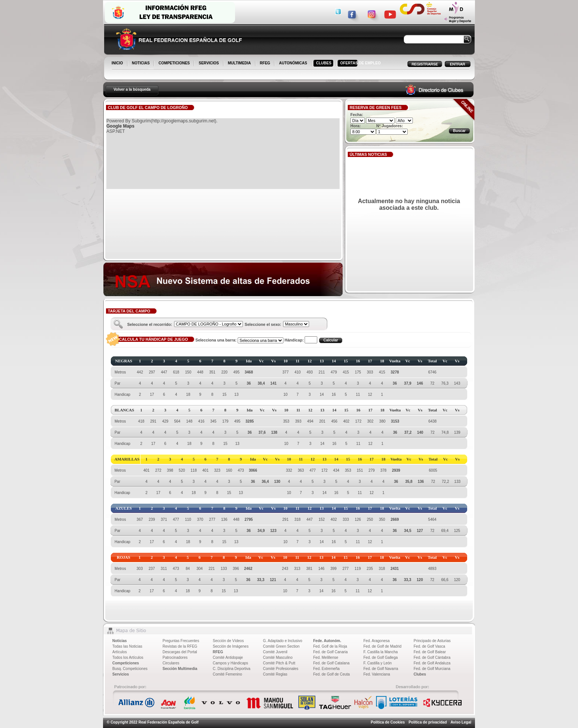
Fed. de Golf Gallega (380, 658)
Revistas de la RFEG (180, 646)
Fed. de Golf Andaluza (432, 663)
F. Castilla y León (378, 663)
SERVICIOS (209, 64)
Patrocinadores (175, 658)
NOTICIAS (142, 64)
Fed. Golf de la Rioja (330, 646)
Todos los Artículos (128, 658)
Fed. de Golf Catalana (331, 663)
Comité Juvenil (275, 652)
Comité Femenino (227, 674)
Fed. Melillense (326, 658)
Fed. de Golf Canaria (330, 652)
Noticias (120, 641)
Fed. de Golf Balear (430, 652)
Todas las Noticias (127, 646)
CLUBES (324, 63)
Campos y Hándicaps (230, 663)
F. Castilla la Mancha (380, 652)
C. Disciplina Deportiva (232, 669)
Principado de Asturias (432, 641)
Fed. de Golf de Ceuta (331, 674)
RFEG (266, 64)
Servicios (121, 674)
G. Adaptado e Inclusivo (283, 641)
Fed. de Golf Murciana (432, 669)
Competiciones (126, 663)
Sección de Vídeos (228, 641)
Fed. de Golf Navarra (381, 669)
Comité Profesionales (281, 669)
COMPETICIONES (175, 64)
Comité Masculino (278, 658)
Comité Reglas (275, 674)
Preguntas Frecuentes (181, 641)
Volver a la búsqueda (132, 89)
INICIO (118, 64)
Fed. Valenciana (377, 674)
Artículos (120, 652)
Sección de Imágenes (231, 646)
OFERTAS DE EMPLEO (361, 63)
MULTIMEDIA (240, 64)
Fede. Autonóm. (327, 641)
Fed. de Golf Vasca (429, 646)
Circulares (171, 663)
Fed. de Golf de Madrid (382, 646)
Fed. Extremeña (326, 669)
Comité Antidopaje (228, 658)
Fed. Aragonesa (377, 641)
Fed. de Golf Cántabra (432, 658)
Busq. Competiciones (130, 669)
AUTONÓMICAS (293, 63)
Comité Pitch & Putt (279, 663)
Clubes (420, 674)
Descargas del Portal (180, 652)
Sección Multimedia (180, 669)
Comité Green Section (281, 646)
